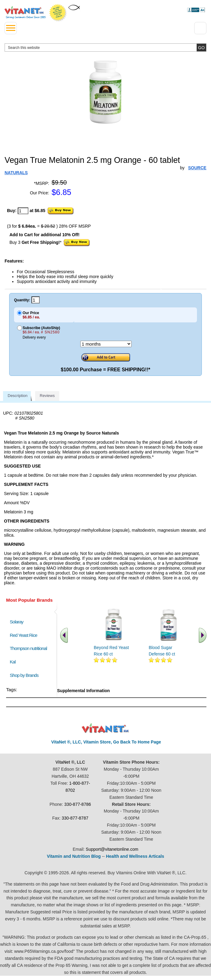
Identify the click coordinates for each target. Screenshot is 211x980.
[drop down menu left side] (11, 28)
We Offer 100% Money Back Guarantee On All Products (58, 13)
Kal (13, 662)
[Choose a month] (106, 344)
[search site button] (201, 48)
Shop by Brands (25, 675)
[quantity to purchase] (23, 211)
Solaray (16, 622)
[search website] (105, 48)
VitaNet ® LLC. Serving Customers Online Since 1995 (25, 13)
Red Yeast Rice (24, 635)
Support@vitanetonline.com (112, 849)
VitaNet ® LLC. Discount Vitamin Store (105, 728)
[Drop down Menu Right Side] (200, 28)
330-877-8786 (78, 804)
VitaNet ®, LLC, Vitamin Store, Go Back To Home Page (106, 742)
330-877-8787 (75, 818)
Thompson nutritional (28, 648)
